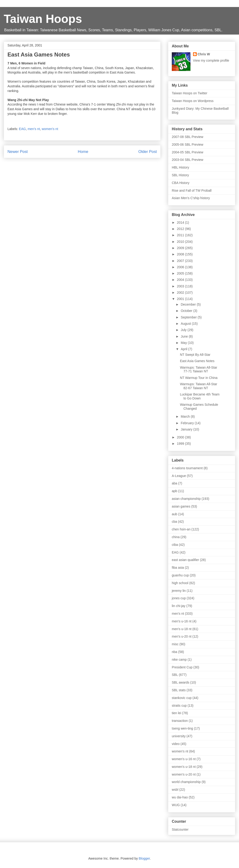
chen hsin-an (181, 529)
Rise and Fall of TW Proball (192, 191)
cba (174, 522)
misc (175, 644)
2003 (181, 286)
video (176, 744)
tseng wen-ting (182, 728)
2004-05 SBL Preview (188, 152)
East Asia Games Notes (197, 361)
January (187, 429)
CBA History (181, 183)
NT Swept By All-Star (195, 355)
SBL (175, 675)
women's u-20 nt (184, 774)
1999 (181, 444)
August (186, 324)
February (188, 423)
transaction (180, 721)
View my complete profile (211, 60)
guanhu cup (180, 575)
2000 (181, 437)
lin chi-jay (179, 606)
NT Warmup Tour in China (199, 378)
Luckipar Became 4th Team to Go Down (200, 396)
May (184, 343)
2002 (181, 293)
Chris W (204, 54)
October (187, 311)
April (184, 349)
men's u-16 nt (182, 621)
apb (174, 491)
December (189, 304)
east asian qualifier (185, 560)
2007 (181, 261)
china (176, 537)
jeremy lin (179, 591)
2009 (181, 248)
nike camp (179, 660)
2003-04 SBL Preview (188, 160)
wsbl (175, 790)
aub (174, 514)
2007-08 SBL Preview (188, 137)
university (179, 736)
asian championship (186, 499)
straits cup (179, 706)
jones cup (179, 598)
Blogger (144, 858)
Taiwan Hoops (43, 19)
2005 (181, 273)
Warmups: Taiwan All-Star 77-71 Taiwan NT (199, 369)
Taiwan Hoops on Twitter (190, 93)
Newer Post (18, 152)
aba (174, 483)
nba (174, 652)
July (184, 330)
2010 (181, 242)
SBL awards (181, 682)
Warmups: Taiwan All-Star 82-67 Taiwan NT (199, 386)
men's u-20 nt (182, 636)
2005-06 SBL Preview (188, 145)
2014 (181, 222)
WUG (176, 805)
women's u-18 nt (184, 767)
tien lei (176, 713)
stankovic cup (182, 698)
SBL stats (179, 690)
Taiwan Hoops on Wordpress (193, 101)
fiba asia (178, 568)
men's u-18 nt (182, 629)
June (185, 336)
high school (180, 583)
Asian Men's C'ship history (191, 198)
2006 (181, 267)
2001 (181, 299)
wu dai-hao (180, 797)
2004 (181, 280)
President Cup (182, 667)
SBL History (180, 175)
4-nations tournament (187, 468)
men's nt (34, 129)
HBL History (180, 167)
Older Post (148, 152)
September (189, 317)
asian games (181, 506)
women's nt (50, 129)
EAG (22, 129)
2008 (181, 254)
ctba (175, 545)
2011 (181, 235)
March (186, 416)
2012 (181, 229)
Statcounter (180, 829)
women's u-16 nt (184, 759)
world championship (186, 782)
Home (83, 152)
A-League (179, 476)
